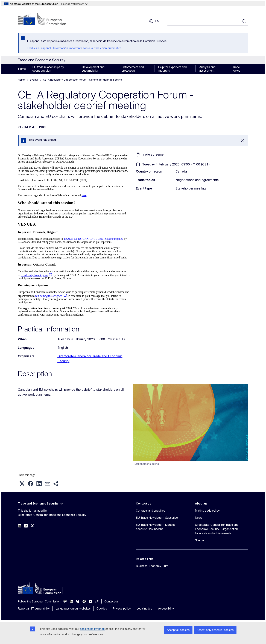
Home (22, 69)
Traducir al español (39, 48)
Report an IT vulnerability (34, 608)
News (199, 518)
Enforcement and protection (133, 69)
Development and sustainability (93, 69)
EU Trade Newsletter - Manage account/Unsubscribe (156, 527)
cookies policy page (92, 629)
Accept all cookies (178, 630)
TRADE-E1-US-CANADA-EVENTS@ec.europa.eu (93, 239)
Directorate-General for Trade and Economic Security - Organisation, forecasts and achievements (217, 529)
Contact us (111, 601)
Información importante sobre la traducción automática (87, 48)
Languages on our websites (73, 608)
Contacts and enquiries (150, 511)
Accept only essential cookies (215, 630)
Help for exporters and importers (172, 69)
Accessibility (166, 608)
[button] (22, 484)
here (84, 195)
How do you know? (74, 4)
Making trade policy (207, 511)
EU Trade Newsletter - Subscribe (157, 518)
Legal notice (144, 608)
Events (34, 80)
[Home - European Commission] (46, 19)
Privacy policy (122, 608)
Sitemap (200, 540)
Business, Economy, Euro (152, 566)
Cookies (102, 608)
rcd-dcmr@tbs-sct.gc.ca (34, 275)
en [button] (154, 21)
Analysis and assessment (207, 69)
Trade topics (236, 69)
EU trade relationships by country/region (48, 69)
